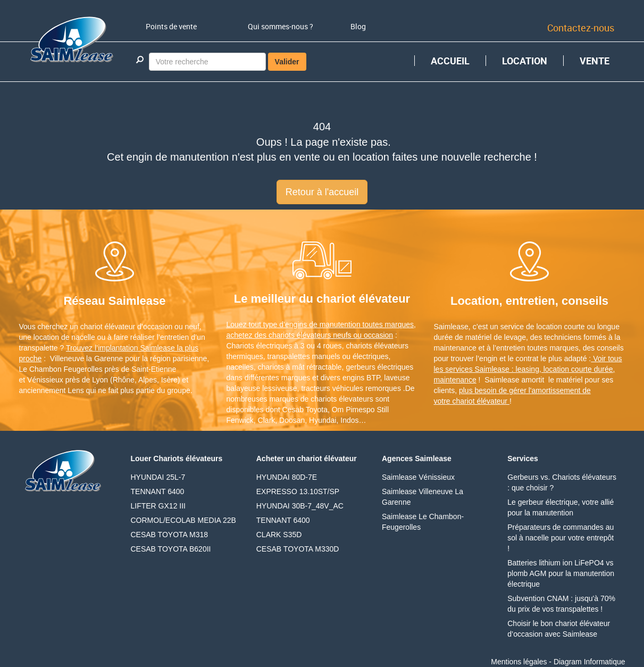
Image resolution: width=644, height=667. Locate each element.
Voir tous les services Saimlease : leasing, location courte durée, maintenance (528, 369)
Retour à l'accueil (322, 192)
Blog (358, 26)
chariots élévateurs (377, 346)
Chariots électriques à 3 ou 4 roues (284, 346)
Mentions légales (519, 662)
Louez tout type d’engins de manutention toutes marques (320, 324)
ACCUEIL (450, 61)
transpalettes (289, 356)
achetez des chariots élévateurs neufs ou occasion (310, 335)
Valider (287, 62)
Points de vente (171, 26)
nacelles (240, 367)
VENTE (595, 61)
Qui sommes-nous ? (281, 26)
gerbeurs (360, 367)
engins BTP (361, 378)
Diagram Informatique (589, 662)
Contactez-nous (581, 28)
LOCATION (525, 61)
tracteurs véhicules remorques (351, 388)
